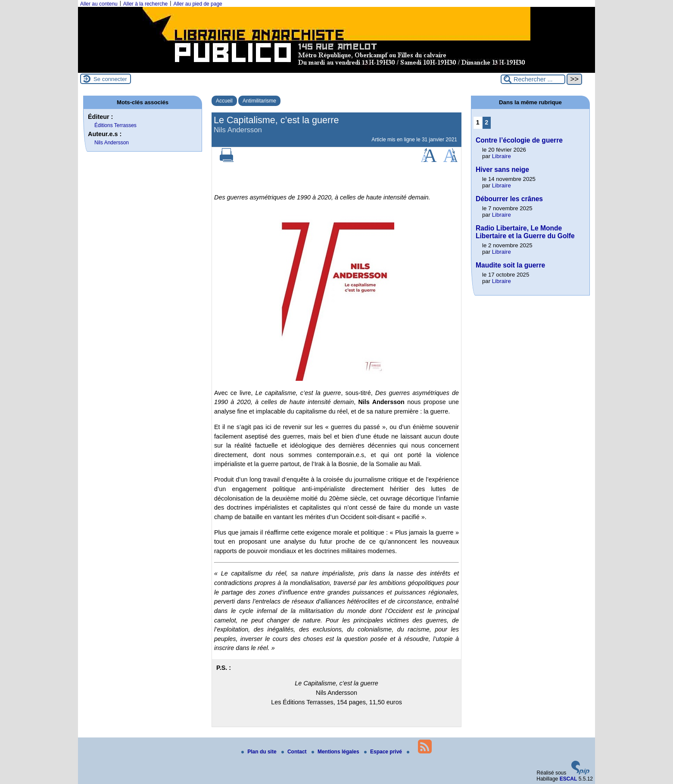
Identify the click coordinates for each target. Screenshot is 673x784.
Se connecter (110, 79)
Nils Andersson (112, 143)
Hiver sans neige (502, 170)
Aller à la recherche (145, 4)
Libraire (502, 156)
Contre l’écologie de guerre (519, 140)
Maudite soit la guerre (510, 265)
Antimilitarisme (259, 101)
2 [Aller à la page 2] (486, 122)
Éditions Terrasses (115, 125)
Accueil (224, 101)
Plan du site (260, 752)
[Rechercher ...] (533, 79)
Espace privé (384, 752)
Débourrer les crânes (509, 199)
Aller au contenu (99, 4)
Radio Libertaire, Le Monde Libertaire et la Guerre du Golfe (525, 232)
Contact (295, 752)
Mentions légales (336, 752)
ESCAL (569, 779)
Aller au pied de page (198, 4)
